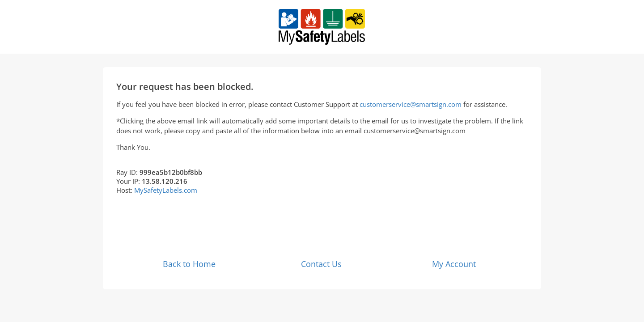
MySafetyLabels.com (166, 190)
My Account (454, 264)
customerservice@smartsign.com (411, 104)
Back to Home (189, 264)
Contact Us (321, 264)
